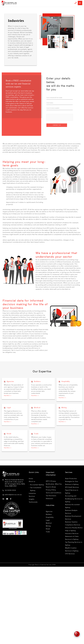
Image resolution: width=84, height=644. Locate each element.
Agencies (9, 382)
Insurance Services (72, 534)
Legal (7, 408)
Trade (35, 434)
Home (31, 479)
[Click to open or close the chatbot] (77, 634)
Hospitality (64, 382)
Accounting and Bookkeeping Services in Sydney (74, 499)
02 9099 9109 (10, 490)
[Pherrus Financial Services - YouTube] (7, 499)
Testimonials (33, 502)
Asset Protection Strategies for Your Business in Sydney (72, 482)
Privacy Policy (51, 490)
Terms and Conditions (54, 493)
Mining (63, 408)
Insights (32, 499)
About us (32, 482)
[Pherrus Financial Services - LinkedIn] (3, 499)
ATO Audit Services (72, 487)
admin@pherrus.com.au (13, 495)
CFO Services (70, 554)
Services (32, 496)
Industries (32, 493)
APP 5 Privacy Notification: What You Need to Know (54, 484)
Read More (8, 396)
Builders (36, 382)
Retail (8, 434)
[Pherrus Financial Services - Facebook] (11, 499)
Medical (36, 408)
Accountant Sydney (37, 485)
